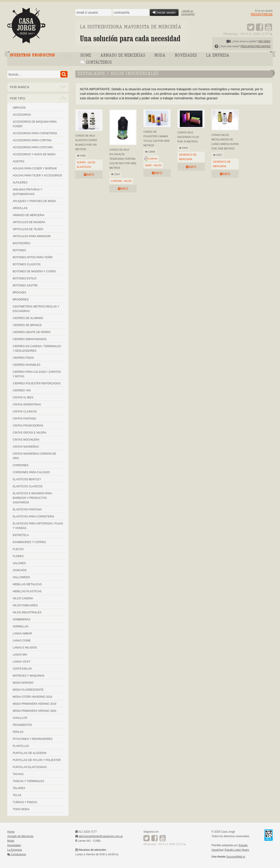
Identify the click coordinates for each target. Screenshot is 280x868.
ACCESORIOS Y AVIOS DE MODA (34, 154)
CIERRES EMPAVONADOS (30, 339)
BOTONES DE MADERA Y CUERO (34, 271)
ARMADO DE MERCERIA (28, 215)
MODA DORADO (23, 683)
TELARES (19, 788)
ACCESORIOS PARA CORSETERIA (35, 133)
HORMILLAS (21, 627)
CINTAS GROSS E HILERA (29, 433)
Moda (160, 56)
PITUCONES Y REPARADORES (33, 739)
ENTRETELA (21, 535)
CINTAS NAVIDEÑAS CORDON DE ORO (34, 456)
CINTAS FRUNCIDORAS (28, 426)
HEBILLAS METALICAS (27, 584)
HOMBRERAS (21, 619)
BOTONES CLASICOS (27, 264)
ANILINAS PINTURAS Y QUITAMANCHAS (27, 192)
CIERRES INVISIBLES (27, 365)
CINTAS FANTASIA (25, 419)
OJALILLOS (20, 718)
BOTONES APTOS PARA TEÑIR (33, 257)
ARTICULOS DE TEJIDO (28, 229)
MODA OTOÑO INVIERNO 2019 (32, 697)
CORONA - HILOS (121, 181)
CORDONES (21, 465)
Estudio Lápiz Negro (237, 850)
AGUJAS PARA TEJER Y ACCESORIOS (37, 176)
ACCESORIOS (22, 115)
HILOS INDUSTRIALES (27, 612)
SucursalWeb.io (236, 857)
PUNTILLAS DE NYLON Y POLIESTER (37, 760)
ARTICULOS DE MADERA (29, 222)
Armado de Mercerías (123, 56)
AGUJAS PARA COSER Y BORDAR (35, 168)
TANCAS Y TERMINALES (28, 781)
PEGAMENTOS (22, 725)
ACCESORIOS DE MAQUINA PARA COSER (35, 124)
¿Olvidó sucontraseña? (188, 12)
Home (86, 56)
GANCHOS (20, 570)
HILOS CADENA (23, 598)
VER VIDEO (264, 41)
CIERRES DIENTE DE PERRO (32, 332)
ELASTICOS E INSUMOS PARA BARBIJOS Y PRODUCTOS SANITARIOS (32, 498)
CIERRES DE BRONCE (27, 325)
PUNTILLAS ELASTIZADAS (30, 767)
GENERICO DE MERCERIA (188, 157)
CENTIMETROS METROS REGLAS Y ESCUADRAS (36, 309)
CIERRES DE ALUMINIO (28, 318)
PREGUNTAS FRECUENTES (255, 46)
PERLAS (18, 732)
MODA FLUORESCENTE (28, 690)
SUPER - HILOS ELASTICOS (86, 165)
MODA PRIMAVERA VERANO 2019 (34, 704)
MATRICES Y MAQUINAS (28, 676)
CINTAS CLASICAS (25, 412)
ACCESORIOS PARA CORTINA (32, 140)
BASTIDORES (21, 243)
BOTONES (19, 250)
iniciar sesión (164, 12)
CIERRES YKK (22, 390)
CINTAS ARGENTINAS (27, 405)
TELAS (17, 795)
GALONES (19, 563)
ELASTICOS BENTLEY (27, 479)
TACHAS (18, 774)
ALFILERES (20, 183)
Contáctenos (96, 62)
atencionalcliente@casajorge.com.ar (101, 836)
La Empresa (218, 56)
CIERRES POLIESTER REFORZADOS (37, 383)
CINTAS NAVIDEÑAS (26, 447)
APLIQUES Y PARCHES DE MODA (34, 201)
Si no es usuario (262, 13)
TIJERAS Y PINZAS (25, 802)
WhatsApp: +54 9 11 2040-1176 (248, 34)
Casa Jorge (38, 26)
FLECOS (18, 549)
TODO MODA (21, 809)
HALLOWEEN (21, 577)
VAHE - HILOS (153, 165)
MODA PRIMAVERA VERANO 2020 (34, 711)
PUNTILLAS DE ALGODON (29, 753)
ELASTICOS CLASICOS (28, 486)
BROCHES (19, 293)
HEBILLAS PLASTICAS (27, 591)
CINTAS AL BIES (23, 397)
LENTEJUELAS (22, 669)
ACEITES (18, 161)
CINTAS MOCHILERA (26, 440)
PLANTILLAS (21, 746)
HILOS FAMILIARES (25, 605)
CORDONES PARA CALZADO (31, 472)
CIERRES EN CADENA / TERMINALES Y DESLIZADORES (37, 349)
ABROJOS (19, 108)
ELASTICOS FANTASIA (27, 510)
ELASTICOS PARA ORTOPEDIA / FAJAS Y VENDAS (38, 526)
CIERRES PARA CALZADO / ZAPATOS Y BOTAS (37, 374)
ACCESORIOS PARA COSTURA (33, 147)
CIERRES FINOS (23, 358)
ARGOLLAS (20, 208)
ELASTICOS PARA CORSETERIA (33, 517)
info (89, 175)
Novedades (186, 56)
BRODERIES (21, 300)
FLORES (18, 556)
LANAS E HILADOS (25, 648)
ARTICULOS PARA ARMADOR (32, 236)
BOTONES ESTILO (25, 278)
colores (153, 158)
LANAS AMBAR (22, 634)
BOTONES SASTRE (25, 285)
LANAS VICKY (22, 662)
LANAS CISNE (22, 641)
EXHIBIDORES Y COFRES (29, 542)
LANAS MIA (20, 655)
